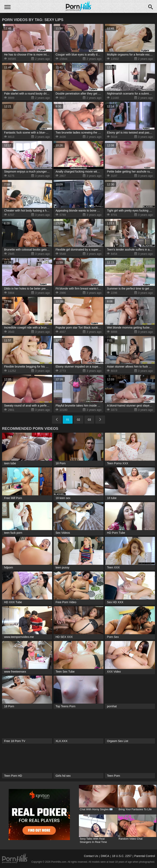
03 (89, 420)
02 (78, 420)
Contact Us (91, 856)
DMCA (105, 856)
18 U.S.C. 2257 (122, 856)
